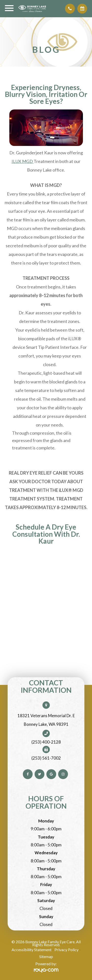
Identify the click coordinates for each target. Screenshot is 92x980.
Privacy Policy (66, 950)
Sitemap (46, 956)
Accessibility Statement (32, 950)
